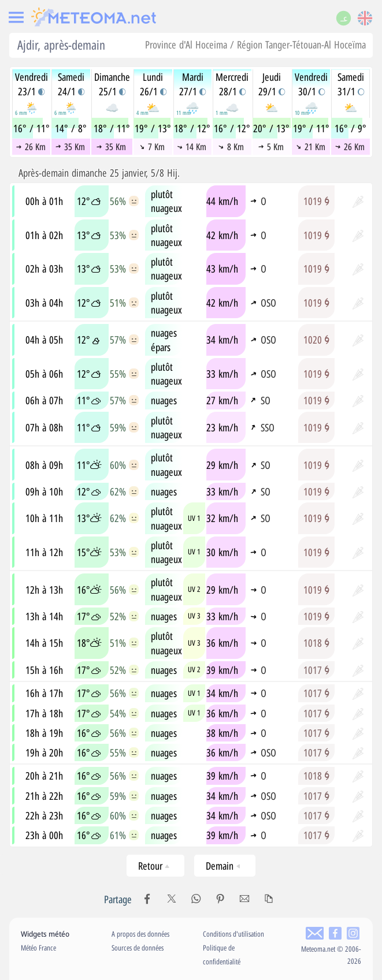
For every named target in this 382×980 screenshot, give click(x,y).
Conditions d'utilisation (233, 934)
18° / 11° (112, 128)
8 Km (231, 147)
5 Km (271, 147)
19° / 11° (311, 128)
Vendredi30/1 (311, 84)
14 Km (192, 147)
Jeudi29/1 (272, 84)
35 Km (70, 147)
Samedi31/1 (351, 84)
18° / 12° (192, 128)
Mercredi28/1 (232, 84)
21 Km (311, 147)
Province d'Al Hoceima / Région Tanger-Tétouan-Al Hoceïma (255, 44)
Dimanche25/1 (112, 84)
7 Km (152, 147)
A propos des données (140, 934)
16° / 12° (232, 128)
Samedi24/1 (71, 84)
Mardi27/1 (192, 84)
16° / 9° (351, 128)
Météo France (38, 948)
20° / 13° (271, 128)
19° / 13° (153, 128)
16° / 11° (31, 128)
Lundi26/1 (153, 84)
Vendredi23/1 (31, 84)
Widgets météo (45, 934)
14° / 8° (71, 128)
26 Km (31, 147)
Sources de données (138, 948)
